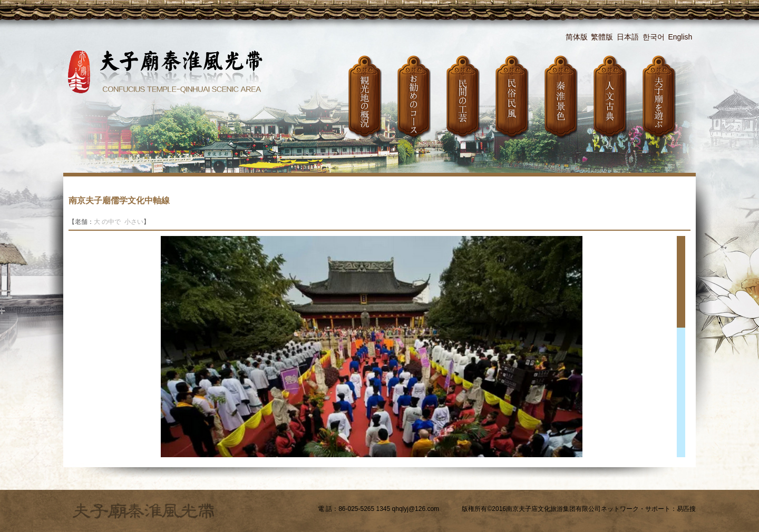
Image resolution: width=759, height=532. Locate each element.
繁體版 (602, 37)
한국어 (654, 37)
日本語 (628, 37)
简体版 (577, 37)
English (680, 37)
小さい (134, 222)
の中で (112, 222)
